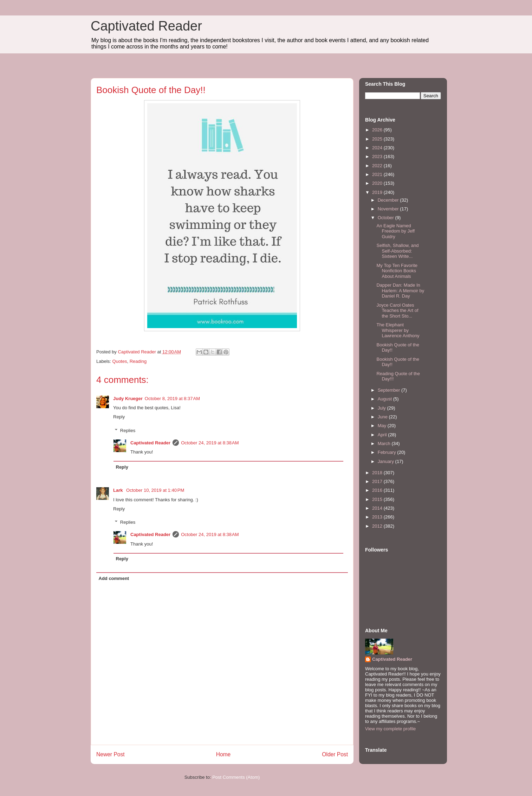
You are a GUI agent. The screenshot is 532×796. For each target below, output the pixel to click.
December (389, 200)
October (387, 218)
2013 (378, 517)
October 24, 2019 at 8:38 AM (210, 443)
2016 (378, 490)
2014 (378, 508)
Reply (119, 417)
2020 (378, 183)
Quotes (120, 361)
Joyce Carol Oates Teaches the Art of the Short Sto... (397, 311)
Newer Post (111, 754)
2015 (378, 499)
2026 (378, 130)
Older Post (335, 754)
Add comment (114, 578)
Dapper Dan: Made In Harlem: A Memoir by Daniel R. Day (400, 291)
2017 (378, 481)
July (382, 408)
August (385, 399)
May (383, 426)
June (383, 417)
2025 (378, 139)
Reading (138, 361)
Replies (128, 430)
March (385, 443)
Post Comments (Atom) (236, 777)
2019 (378, 192)
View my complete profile (390, 729)
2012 (378, 526)
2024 (378, 148)
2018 (378, 473)
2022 (378, 166)
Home (223, 754)
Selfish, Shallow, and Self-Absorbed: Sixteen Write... (397, 251)
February (388, 452)
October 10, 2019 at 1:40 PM (155, 490)
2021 (378, 174)
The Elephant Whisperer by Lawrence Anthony (398, 330)
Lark (119, 490)
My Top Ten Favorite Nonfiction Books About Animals (397, 271)
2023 (378, 156)
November (389, 209)
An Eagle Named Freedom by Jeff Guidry (395, 231)
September (390, 390)
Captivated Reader (146, 26)
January (387, 461)
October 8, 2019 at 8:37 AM (172, 399)
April (383, 435)
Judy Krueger (128, 399)
